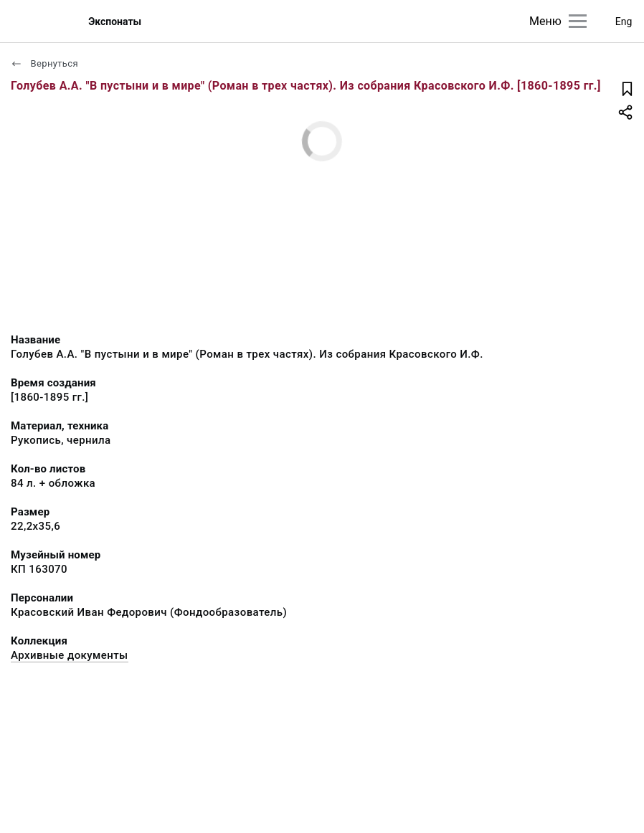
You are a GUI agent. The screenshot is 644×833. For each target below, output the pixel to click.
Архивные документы (70, 655)
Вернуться (44, 63)
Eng (624, 22)
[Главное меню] (578, 21)
